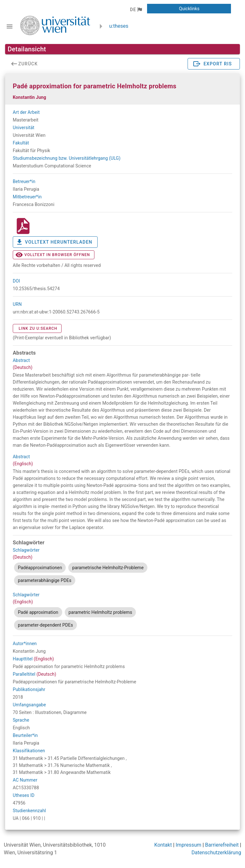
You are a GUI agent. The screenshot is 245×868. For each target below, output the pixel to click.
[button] (136, 10)
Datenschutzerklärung (216, 853)
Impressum (189, 845)
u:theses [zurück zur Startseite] (119, 26)
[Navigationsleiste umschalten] (10, 26)
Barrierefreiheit (222, 845)
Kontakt (163, 845)
